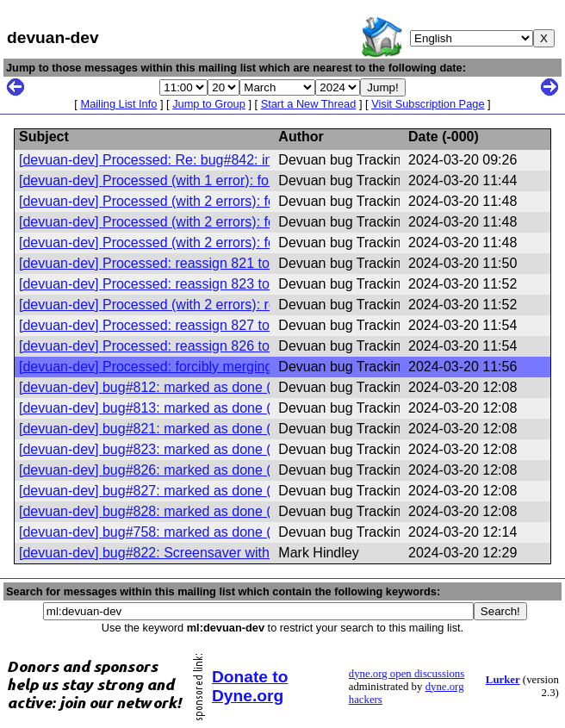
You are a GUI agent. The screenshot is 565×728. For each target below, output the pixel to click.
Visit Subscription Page (428, 104)
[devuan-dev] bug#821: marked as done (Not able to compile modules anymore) (263, 429)
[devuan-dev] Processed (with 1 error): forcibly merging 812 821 (214, 180)
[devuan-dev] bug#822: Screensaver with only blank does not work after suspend (266, 553)
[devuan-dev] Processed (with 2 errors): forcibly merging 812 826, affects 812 (255, 222)
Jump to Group (209, 104)
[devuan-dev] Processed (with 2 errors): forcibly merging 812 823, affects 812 (255, 201)
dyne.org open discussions (407, 674)
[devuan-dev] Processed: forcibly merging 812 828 (173, 367)
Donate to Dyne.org (250, 686)
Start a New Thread (309, 104)
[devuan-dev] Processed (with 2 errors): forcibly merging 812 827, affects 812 (255, 243)
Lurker (503, 680)
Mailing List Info (118, 104)
